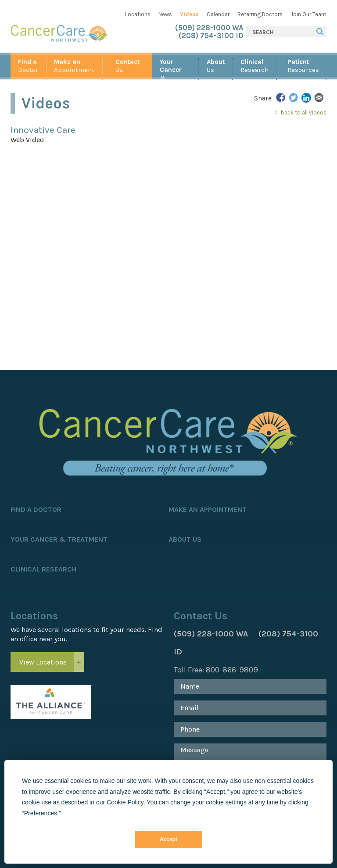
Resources (303, 66)
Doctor (28, 66)
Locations (138, 14)
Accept (168, 839)
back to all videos (304, 113)
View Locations (43, 662)
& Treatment (175, 69)
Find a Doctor (36, 509)
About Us (185, 539)
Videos (189, 14)
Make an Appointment (208, 509)
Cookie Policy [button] (125, 802)
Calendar (218, 14)
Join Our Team (308, 14)
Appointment (74, 66)
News (165, 14)
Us (127, 66)
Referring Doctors (260, 14)
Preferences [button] (41, 813)
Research (255, 66)
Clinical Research (43, 569)
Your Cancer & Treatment (59, 539)
